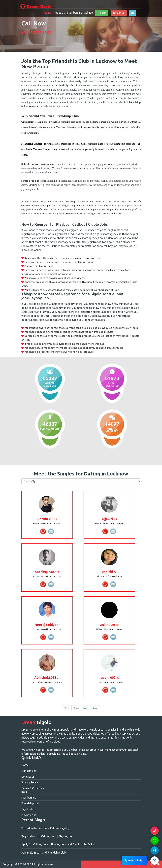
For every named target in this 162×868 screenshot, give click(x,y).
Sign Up (119, 13)
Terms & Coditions (33, 788)
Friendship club (30, 803)
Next (86, 708)
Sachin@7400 (47, 572)
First (67, 708)
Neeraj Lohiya (47, 625)
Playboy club (29, 815)
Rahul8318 (47, 519)
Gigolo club (28, 809)
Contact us (28, 777)
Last (95, 708)
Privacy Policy (30, 782)
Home (48, 13)
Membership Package (80, 13)
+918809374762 (36, 33)
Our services (29, 771)
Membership (29, 798)
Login (102, 13)
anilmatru (109, 625)
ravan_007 (109, 677)
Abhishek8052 (47, 677)
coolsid (109, 572)
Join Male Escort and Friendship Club (44, 853)
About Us (59, 13)
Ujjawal (109, 519)
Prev (76, 708)
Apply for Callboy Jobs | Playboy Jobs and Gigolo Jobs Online (58, 844)
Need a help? (134, 860)
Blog (24, 792)
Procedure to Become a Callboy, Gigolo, (45, 828)
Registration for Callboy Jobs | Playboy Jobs (48, 836)
